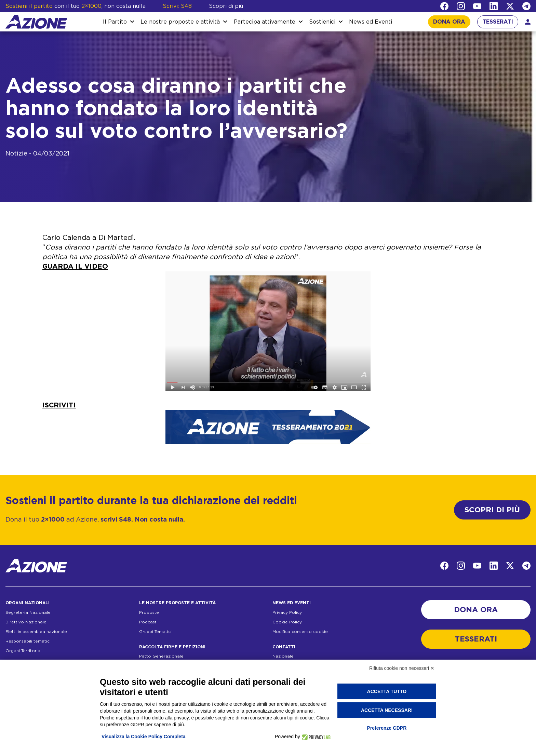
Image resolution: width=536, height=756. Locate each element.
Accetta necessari (387, 710)
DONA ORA (449, 22)
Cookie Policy (287, 622)
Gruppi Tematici (155, 632)
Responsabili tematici (28, 641)
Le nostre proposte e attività (180, 22)
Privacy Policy (287, 612)
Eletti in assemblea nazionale (36, 632)
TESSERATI (498, 22)
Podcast (148, 622)
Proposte (149, 612)
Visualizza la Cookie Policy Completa (144, 737)
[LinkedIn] (494, 6)
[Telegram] (526, 6)
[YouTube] (477, 6)
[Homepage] (36, 22)
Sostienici (322, 22)
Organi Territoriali (24, 651)
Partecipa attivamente (265, 22)
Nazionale (283, 656)
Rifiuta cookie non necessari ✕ (402, 668)
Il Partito (115, 22)
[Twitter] (510, 6)
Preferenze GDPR (387, 728)
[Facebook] (444, 6)
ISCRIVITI (59, 405)
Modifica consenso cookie (300, 632)
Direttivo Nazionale (26, 622)
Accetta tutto (387, 691)
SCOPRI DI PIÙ (492, 510)
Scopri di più (226, 6)
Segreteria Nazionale (28, 612)
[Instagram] (461, 6)
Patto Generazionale (161, 656)
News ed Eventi (371, 22)
